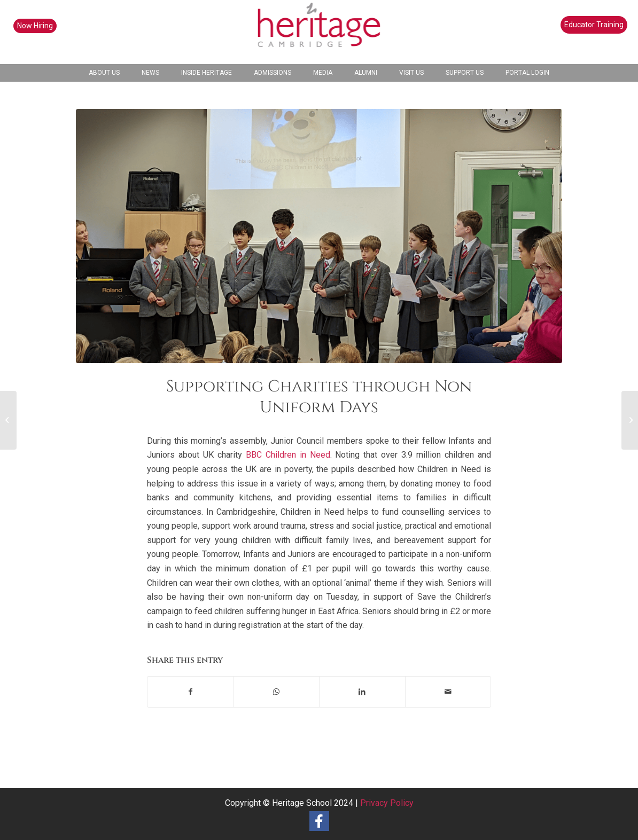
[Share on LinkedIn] (362, 692)
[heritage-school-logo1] (319, 32)
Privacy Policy (387, 803)
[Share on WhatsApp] (277, 692)
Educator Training (594, 25)
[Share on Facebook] (190, 692)
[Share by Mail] (448, 692)
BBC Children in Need (288, 455)
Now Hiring (35, 26)
